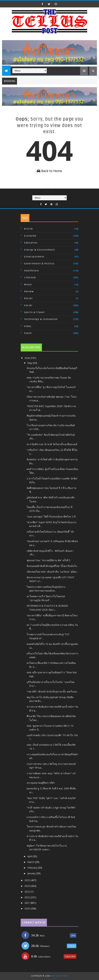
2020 (27, 908)
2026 (27, 358)
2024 (27, 886)
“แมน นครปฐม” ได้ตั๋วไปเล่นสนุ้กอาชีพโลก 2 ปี (51, 517)
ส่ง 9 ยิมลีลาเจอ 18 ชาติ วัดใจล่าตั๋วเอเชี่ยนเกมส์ (52, 444)
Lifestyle (30, 278)
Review (29, 291)
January (32, 873)
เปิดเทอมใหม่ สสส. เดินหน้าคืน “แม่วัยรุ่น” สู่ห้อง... (52, 572)
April (30, 856)
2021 (27, 903)
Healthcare (31, 271)
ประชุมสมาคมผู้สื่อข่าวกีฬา (41, 783)
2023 (27, 892)
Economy (30, 236)
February (33, 868)
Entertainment (34, 257)
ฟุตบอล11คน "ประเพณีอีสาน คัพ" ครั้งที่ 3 (48, 560)
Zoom (28, 333)
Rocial (28, 298)
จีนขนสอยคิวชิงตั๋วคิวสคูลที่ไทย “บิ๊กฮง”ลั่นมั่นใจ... (52, 566)
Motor (28, 285)
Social (28, 305)
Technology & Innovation (41, 319)
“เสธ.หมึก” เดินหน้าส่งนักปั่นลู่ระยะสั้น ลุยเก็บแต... (52, 691)
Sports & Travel (34, 312)
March (31, 862)
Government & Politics (39, 264)
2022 (27, 897)
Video (28, 326)
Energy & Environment (39, 250)
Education (31, 243)
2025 (27, 880)
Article (29, 229)
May (30, 363)
